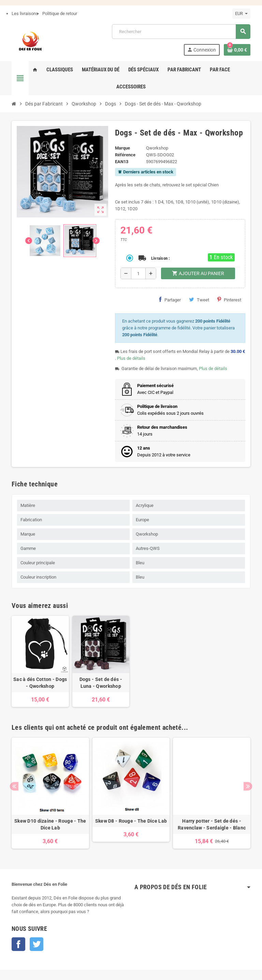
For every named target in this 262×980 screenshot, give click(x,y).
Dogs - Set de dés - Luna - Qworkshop (101, 683)
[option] (50, 793)
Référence (125, 155)
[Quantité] (138, 273)
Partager (170, 300)
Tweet (199, 300)
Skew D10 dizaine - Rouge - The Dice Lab (50, 824)
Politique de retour (60, 13)
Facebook (18, 944)
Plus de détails (131, 358)
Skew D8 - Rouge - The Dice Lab (131, 821)
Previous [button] (14, 786)
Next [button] (248, 786)
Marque (122, 148)
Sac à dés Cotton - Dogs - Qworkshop (40, 683)
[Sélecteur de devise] (241, 14)
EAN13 (122, 162)
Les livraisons (25, 13)
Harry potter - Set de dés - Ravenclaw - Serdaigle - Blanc (212, 824)
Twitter (37, 944)
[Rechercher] (181, 32)
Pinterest (229, 300)
